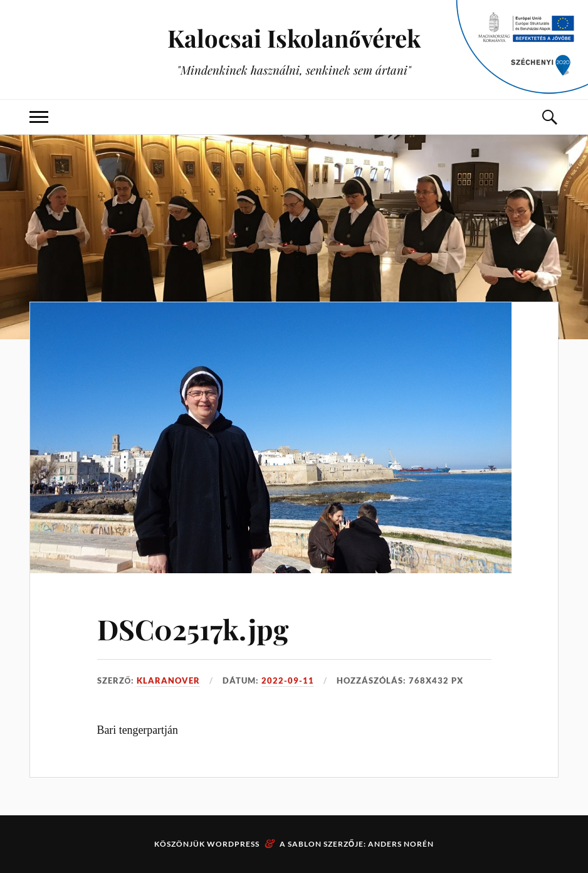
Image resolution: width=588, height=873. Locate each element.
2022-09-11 (288, 680)
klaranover (168, 680)
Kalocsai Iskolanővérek (294, 38)
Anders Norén (401, 844)
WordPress (233, 844)
